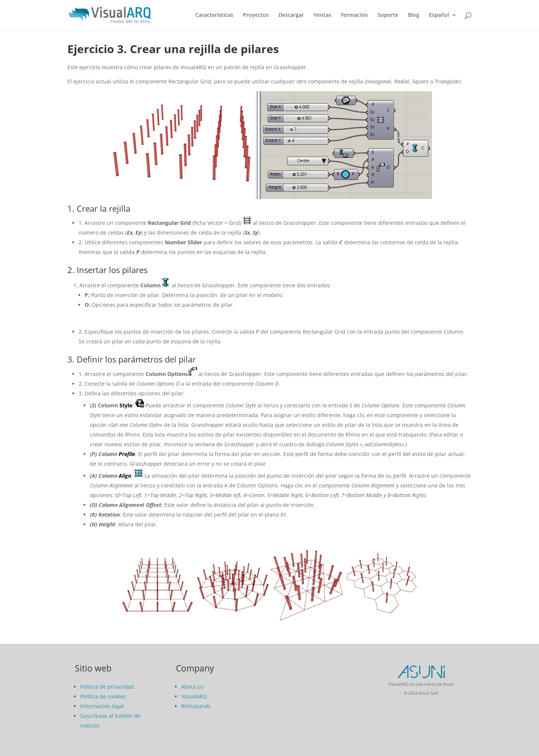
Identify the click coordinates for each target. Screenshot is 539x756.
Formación (354, 15)
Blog (414, 15)
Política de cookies (103, 696)
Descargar (291, 15)
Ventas (322, 15)
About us (192, 687)
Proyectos (256, 15)
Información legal (102, 706)
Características (214, 15)
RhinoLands (196, 706)
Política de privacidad (107, 687)
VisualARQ (194, 696)
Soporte (388, 15)
